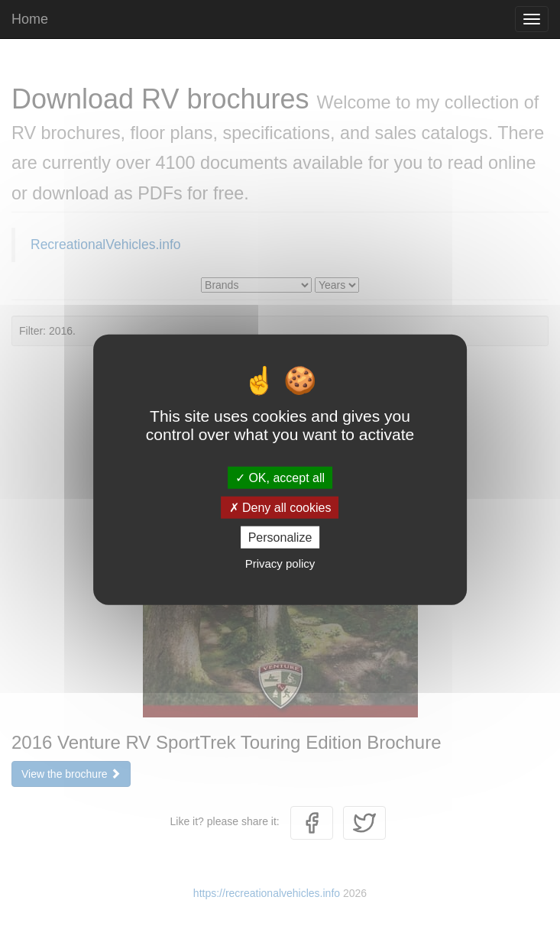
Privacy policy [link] (280, 563)
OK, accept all (280, 477)
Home (30, 19)
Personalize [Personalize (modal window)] (280, 537)
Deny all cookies (280, 507)
